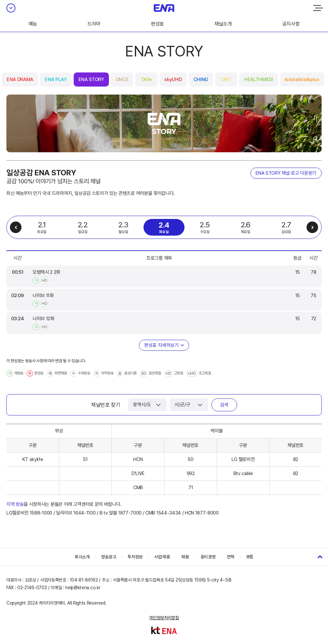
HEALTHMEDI (259, 79)
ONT (226, 79)
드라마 (94, 24)
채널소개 (223, 24)
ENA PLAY (56, 79)
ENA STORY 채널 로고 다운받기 (286, 173)
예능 (33, 24)
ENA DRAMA (20, 79)
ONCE (122, 79)
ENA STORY (91, 79)
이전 (16, 227)
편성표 (157, 24)
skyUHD (173, 79)
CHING (201, 79)
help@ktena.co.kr (83, 588)
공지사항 (291, 24)
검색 (224, 405)
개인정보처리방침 (164, 618)
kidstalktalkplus (302, 79)
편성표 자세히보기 (161, 345)
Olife (147, 79)
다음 (312, 227)
